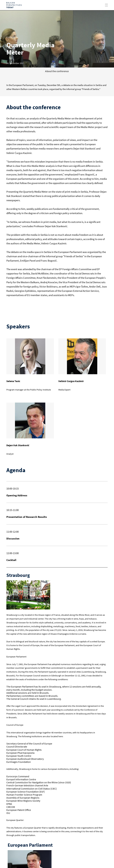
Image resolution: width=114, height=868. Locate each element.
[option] (57, 39)
